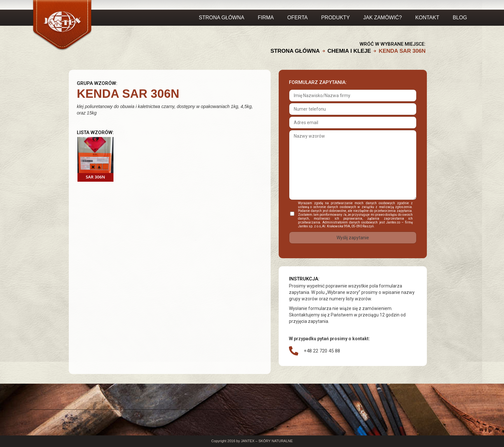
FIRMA (266, 18)
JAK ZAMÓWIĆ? (382, 18)
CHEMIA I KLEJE (349, 51)
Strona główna (222, 18)
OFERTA (297, 18)
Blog (460, 18)
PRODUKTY (335, 18)
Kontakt (427, 18)
